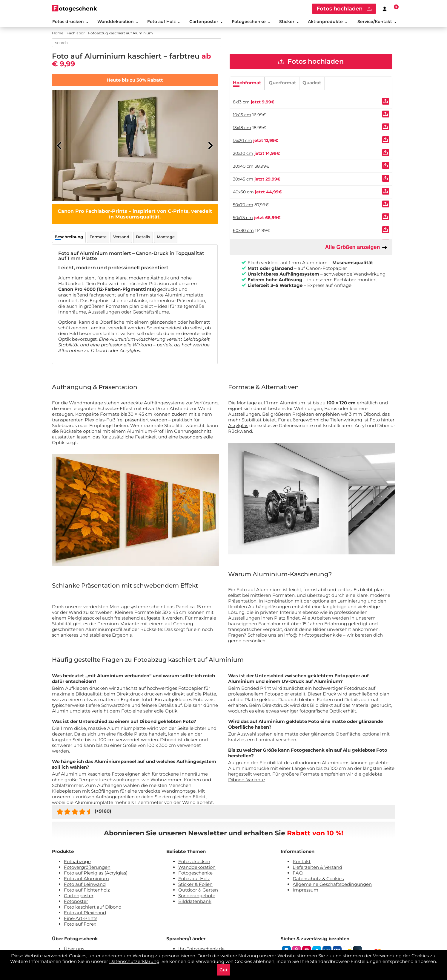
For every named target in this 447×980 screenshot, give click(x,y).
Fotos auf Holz (194, 879)
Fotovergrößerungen (87, 868)
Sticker (289, 22)
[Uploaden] (386, 102)
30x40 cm (243, 167)
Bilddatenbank (195, 902)
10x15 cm (242, 116)
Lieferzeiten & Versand (317, 868)
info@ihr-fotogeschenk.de (313, 636)
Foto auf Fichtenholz (87, 891)
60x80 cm (243, 232)
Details (143, 238)
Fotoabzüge (77, 862)
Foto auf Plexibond (85, 914)
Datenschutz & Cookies (318, 879)
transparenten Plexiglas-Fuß (84, 421)
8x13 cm (241, 103)
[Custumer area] (385, 9)
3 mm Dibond (364, 415)
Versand (121, 238)
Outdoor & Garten (198, 891)
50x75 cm (243, 219)
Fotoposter (76, 902)
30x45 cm (243, 180)
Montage (166, 238)
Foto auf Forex (80, 925)
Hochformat (247, 84)
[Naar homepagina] (74, 8)
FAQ (298, 874)
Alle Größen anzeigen (356, 249)
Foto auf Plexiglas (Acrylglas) (96, 874)
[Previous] (59, 146)
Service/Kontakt (377, 22)
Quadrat (312, 84)
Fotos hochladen (311, 63)
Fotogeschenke (251, 22)
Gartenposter (206, 22)
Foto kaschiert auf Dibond (93, 908)
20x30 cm (243, 155)
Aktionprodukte (328, 22)
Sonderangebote (197, 896)
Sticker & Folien (195, 885)
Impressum (305, 891)
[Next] (210, 146)
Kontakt (302, 862)
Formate (98, 238)
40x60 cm (243, 193)
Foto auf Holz (163, 22)
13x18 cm (242, 129)
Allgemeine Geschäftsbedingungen (332, 885)
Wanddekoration (117, 22)
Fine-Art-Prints (81, 919)
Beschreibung (69, 238)
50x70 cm (243, 206)
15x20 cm (242, 142)
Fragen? (237, 636)
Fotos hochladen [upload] (344, 9)
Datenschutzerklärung (134, 961)
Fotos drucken (70, 22)
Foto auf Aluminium (86, 879)
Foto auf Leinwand (85, 885)
